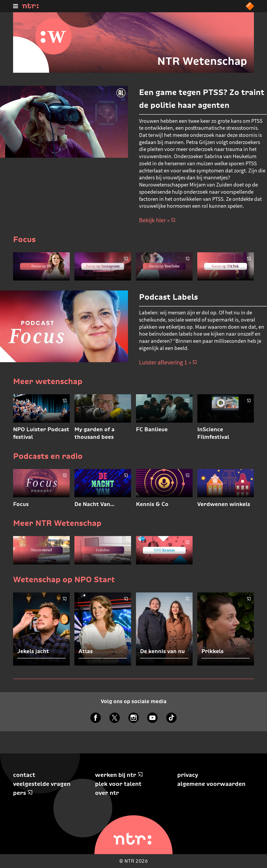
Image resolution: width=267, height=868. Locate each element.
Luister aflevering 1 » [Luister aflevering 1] (168, 362)
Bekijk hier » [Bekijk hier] (157, 220)
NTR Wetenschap (202, 61)
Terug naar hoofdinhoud (267, 868)
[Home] (30, 7)
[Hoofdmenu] (16, 6)
